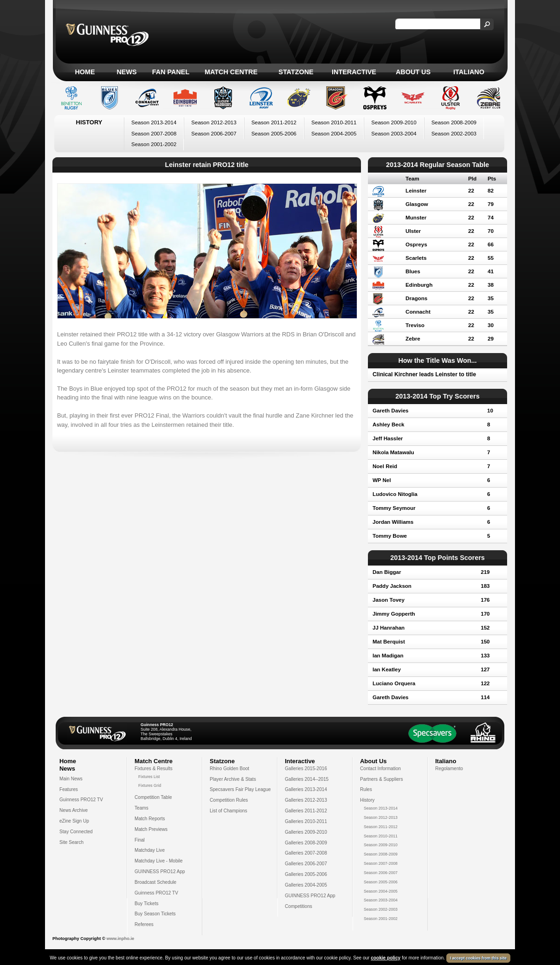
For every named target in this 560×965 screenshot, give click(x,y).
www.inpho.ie (120, 939)
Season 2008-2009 (454, 122)
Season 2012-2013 (214, 122)
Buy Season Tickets (155, 914)
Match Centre (231, 72)
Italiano (469, 72)
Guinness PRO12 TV (81, 800)
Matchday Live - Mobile (159, 861)
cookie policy (386, 958)
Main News (71, 779)
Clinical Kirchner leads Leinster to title (424, 374)
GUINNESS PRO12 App (160, 872)
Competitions (299, 906)
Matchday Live (150, 850)
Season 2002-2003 (454, 134)
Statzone (296, 72)
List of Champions (229, 811)
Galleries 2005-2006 (306, 874)
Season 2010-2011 (334, 122)
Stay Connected (76, 832)
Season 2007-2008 (154, 134)
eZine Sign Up (74, 821)
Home (85, 72)
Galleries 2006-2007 (306, 864)
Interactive (354, 72)
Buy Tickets (147, 904)
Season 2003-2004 (394, 134)
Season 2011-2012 (274, 122)
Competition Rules (229, 800)
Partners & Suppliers (381, 779)
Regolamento (449, 769)
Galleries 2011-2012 (306, 811)
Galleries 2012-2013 (306, 800)
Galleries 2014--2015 (307, 779)
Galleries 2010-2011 (306, 821)
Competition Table (153, 797)
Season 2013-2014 (154, 122)
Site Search (71, 842)
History (367, 800)
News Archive (74, 810)
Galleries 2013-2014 (306, 789)
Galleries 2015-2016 (306, 769)
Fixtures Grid (150, 785)
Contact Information (380, 769)
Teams (142, 808)
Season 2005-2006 (274, 134)
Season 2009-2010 (394, 122)
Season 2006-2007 (214, 134)
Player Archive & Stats (233, 779)
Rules (366, 789)
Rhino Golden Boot (229, 769)
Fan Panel (171, 72)
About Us (413, 72)
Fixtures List (149, 777)
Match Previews (151, 829)
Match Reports (150, 819)
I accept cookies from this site (478, 958)
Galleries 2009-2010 (306, 832)
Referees (144, 924)
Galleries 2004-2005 (306, 885)
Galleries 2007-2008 (306, 853)
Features (69, 789)
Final (140, 840)
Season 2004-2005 (334, 134)
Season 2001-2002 (154, 144)
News (126, 72)
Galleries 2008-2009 (306, 843)
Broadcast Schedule (155, 882)
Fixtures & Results (154, 769)
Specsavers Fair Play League (240, 789)
